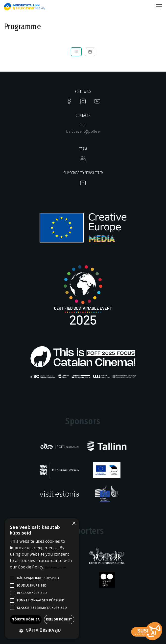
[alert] (42, 579)
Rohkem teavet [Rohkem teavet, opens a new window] (56, 567)
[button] (42, 631)
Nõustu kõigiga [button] (26, 619)
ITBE (83, 125)
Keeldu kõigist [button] (59, 619)
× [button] (74, 523)
